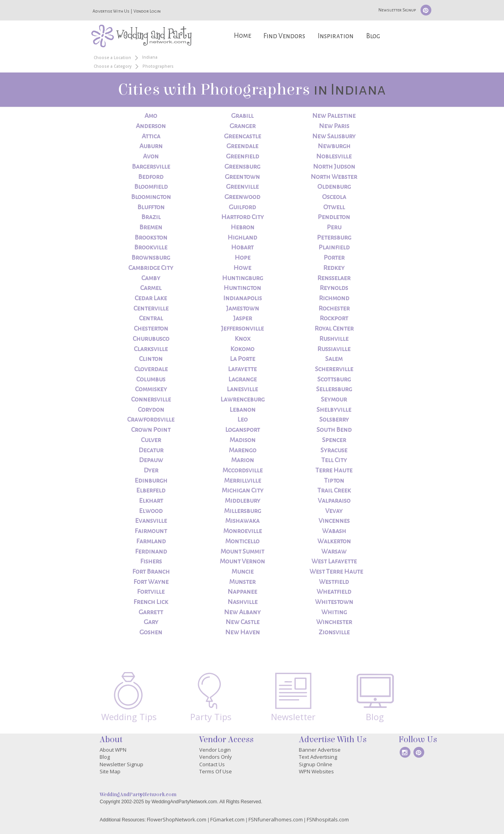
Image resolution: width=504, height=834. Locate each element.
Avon (151, 156)
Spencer (334, 440)
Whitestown (334, 602)
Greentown (242, 177)
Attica (151, 136)
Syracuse (334, 450)
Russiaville (334, 349)
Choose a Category (113, 66)
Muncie (243, 572)
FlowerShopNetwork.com (177, 819)
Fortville (151, 592)
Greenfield (243, 156)
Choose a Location (112, 58)
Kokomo (242, 349)
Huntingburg (243, 278)
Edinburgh (151, 481)
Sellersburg (334, 389)
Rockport (334, 318)
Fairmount (151, 531)
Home (243, 36)
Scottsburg (334, 379)
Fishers (151, 561)
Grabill (242, 116)
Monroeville (243, 531)
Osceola (334, 197)
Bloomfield (151, 187)
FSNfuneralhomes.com (276, 819)
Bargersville (151, 167)
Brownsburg (151, 258)
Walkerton (334, 541)
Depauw (151, 460)
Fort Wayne (151, 582)
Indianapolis (243, 298)
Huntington (242, 288)
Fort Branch (151, 572)
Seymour (334, 399)
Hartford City (243, 217)
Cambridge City (151, 268)
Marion (243, 460)
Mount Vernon (242, 561)
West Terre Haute (336, 572)
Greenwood (242, 197)
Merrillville (243, 481)
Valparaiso (334, 501)
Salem (334, 359)
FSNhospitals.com (328, 819)
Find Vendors (284, 36)
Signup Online (316, 764)
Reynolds (334, 288)
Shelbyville (334, 410)
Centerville (151, 308)
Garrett (151, 612)
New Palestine (334, 116)
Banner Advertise (320, 750)
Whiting (334, 612)
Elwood (151, 511)
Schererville (334, 369)
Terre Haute (334, 470)
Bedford (151, 177)
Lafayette (242, 369)
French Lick (151, 602)
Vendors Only (216, 757)
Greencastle (243, 136)
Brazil (151, 217)
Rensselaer (334, 278)
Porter (334, 258)
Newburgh (334, 146)
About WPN (113, 750)
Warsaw (334, 552)
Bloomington (151, 197)
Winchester (334, 622)
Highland (242, 238)
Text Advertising (318, 757)
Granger (243, 126)
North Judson (334, 167)
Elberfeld (151, 490)
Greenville (242, 187)
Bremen (151, 227)
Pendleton (334, 217)
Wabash (334, 531)
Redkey (334, 268)
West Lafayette (334, 561)
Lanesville (242, 389)
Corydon (151, 410)
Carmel (151, 288)
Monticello (242, 541)
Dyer (151, 470)
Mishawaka (242, 521)
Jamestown (243, 308)
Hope (243, 258)
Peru (334, 227)
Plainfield (334, 247)
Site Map (110, 771)
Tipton (334, 481)
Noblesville (334, 156)
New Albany (242, 612)
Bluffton (151, 207)
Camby (151, 278)
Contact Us (212, 764)
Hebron (243, 227)
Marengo (243, 450)
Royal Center (334, 329)
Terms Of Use (216, 771)
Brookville (151, 247)
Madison (243, 440)
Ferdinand (151, 552)
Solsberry (334, 420)
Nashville (243, 602)
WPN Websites (316, 771)
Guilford (242, 207)
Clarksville (151, 349)
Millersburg (243, 511)
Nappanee (242, 592)
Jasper (243, 318)
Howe (242, 268)
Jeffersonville (242, 329)
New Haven (243, 632)
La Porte (243, 359)
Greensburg (242, 167)
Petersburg (334, 238)
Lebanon (243, 410)
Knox (243, 339)
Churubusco (151, 339)
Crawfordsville (151, 420)
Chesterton (151, 329)
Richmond (334, 298)
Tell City (334, 460)
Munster (242, 582)
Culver (151, 440)
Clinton (151, 359)
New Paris (334, 126)
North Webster (334, 177)
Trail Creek (334, 490)
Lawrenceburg (243, 399)
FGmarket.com (227, 819)
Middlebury (243, 501)
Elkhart (151, 501)
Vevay (334, 511)
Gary (151, 622)
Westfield (334, 582)
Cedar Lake (151, 298)
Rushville (334, 339)
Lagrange (243, 379)
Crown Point (151, 430)
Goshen (151, 632)
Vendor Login (147, 11)
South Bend (334, 430)
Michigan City (243, 490)
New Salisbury (334, 136)
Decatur (151, 450)
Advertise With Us (111, 11)
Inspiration (336, 36)
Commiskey (151, 389)
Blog (373, 36)
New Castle (243, 622)
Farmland (151, 541)
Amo (151, 116)
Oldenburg (334, 187)
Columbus (151, 379)
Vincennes (334, 521)
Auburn (151, 146)
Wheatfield (334, 592)
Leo (243, 420)
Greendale (242, 146)
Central (151, 318)
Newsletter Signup (397, 10)
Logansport (243, 430)
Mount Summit (242, 552)
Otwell (334, 207)
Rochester (334, 308)
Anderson (151, 126)
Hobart (242, 247)
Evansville (151, 521)
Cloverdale (151, 369)
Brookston (151, 238)
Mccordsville (243, 470)
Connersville (151, 399)
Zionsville (334, 632)
